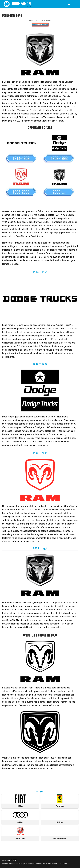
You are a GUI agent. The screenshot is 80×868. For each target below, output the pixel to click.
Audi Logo (20, 822)
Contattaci (65, 863)
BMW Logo (60, 822)
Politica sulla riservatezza (13, 863)
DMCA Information (51, 863)
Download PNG (40, 24)
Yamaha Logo (20, 838)
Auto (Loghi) (46, 20)
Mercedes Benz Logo (60, 838)
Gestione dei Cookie (34, 863)
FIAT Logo (20, 806)
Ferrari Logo (60, 806)
